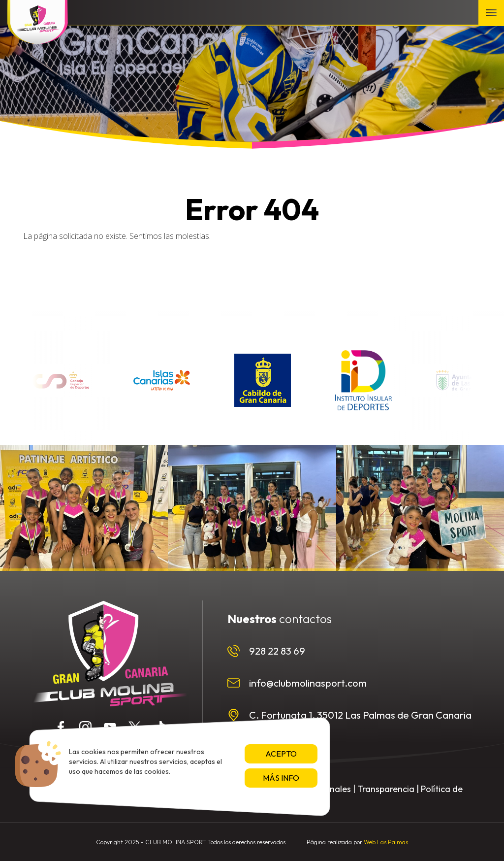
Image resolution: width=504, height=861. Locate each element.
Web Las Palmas (386, 842)
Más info (281, 778)
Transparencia (386, 789)
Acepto (281, 754)
